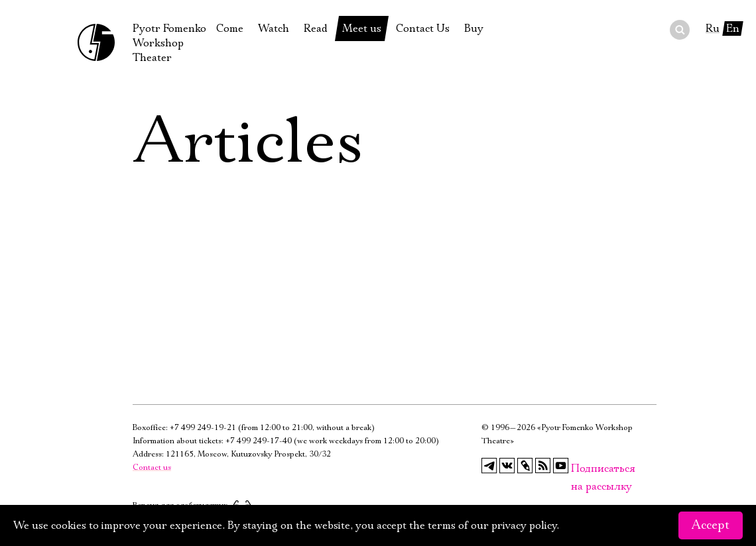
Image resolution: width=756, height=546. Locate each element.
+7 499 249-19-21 (203, 428)
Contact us (152, 467)
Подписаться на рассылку (579, 469)
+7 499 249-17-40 (259, 441)
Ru (713, 28)
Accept (711, 525)
